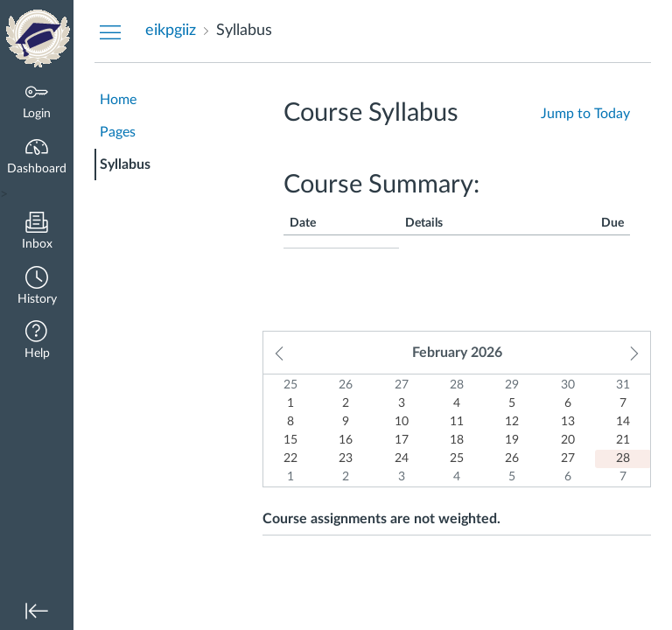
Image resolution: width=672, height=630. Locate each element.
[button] (37, 287)
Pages (118, 132)
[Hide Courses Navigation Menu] (110, 31)
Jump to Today (585, 114)
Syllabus (125, 164)
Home (118, 100)
